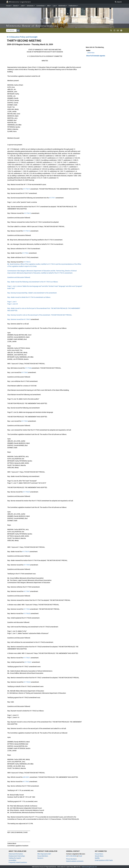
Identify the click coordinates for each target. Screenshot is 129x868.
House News (99, 854)
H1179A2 (25, 253)
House (8, 6)
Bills (48, 6)
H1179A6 (27, 609)
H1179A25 (26, 492)
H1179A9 (27, 565)
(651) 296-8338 (71, 856)
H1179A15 (27, 319)
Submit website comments (75, 861)
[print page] (121, 30)
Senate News (99, 856)
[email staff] (118, 30)
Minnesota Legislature (19, 2)
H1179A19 (26, 552)
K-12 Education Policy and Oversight (22, 37)
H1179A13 (27, 189)
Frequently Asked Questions (18, 862)
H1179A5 (25, 372)
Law (54, 6)
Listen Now (91, 53)
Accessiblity (12, 860)
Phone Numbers (71, 859)
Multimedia (62, 6)
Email (80, 856)
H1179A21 (27, 658)
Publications (73, 6)
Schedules (30, 6)
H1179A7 (27, 591)
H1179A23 (27, 682)
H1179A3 (26, 782)
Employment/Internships (17, 856)
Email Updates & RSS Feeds (104, 860)
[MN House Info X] (111, 30)
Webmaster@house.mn (89, 867)
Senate (15, 6)
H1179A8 (28, 368)
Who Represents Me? (44, 854)
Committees (40, 6)
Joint (22, 6)
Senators (40, 858)
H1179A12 (28, 213)
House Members (43, 856)
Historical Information (16, 854)
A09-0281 (26, 777)
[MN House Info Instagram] (114, 30)
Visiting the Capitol (15, 858)
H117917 (52, 198)
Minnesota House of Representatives (32, 26)
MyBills (97, 858)
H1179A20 (27, 613)
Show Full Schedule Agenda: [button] (96, 56)
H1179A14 (27, 231)
